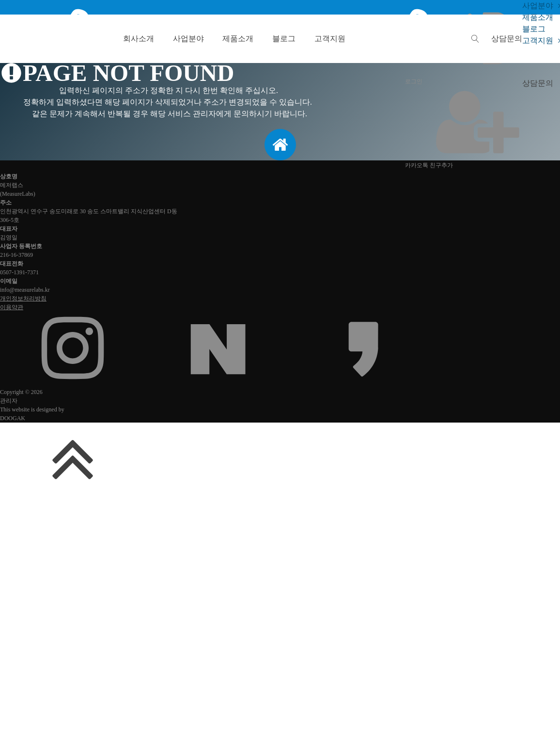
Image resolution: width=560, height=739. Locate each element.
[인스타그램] (73, 382)
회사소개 (139, 39)
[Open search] (475, 39)
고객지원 (330, 39)
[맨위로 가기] (73, 493)
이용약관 (12, 307)
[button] (507, 39)
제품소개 (238, 39)
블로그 (284, 39)
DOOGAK (13, 418)
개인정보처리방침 (23, 299)
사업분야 (188, 39)
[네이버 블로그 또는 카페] (218, 382)
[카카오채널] (363, 382)
